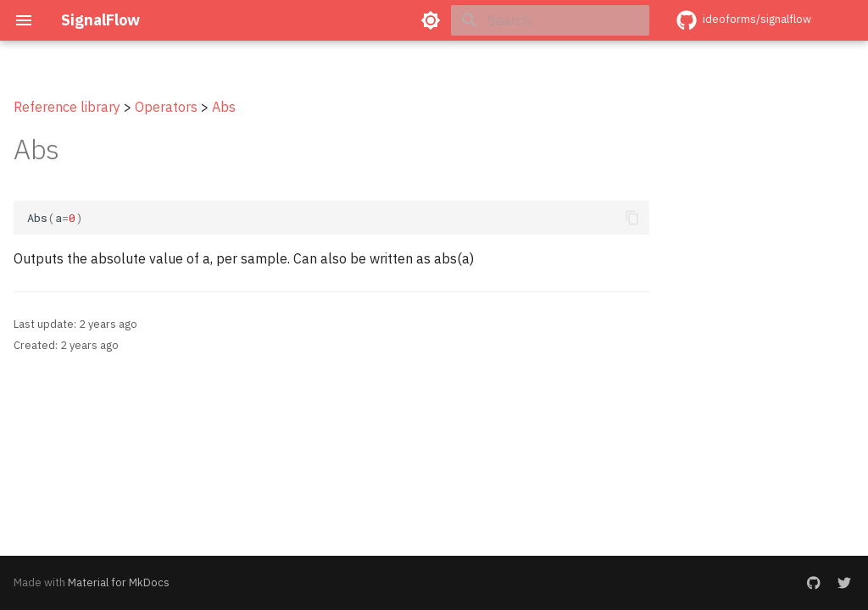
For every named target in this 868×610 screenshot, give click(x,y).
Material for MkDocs (119, 582)
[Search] (550, 20)
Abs (224, 107)
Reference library (67, 107)
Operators (166, 107)
